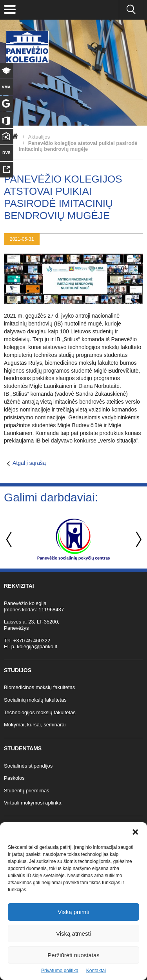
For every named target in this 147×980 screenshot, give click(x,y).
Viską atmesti (73, 933)
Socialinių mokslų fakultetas (35, 700)
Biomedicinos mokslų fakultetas (39, 687)
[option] (73, 539)
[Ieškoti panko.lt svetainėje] (131, 10)
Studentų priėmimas (27, 791)
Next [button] (137, 540)
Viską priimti (73, 912)
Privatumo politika (60, 971)
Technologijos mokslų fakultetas (40, 712)
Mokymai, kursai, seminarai (35, 725)
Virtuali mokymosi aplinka (33, 803)
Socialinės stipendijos (28, 766)
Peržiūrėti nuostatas (73, 955)
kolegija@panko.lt (37, 646)
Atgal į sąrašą (29, 463)
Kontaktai (96, 971)
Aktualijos (39, 137)
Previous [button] (10, 540)
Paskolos (14, 778)
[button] (135, 832)
